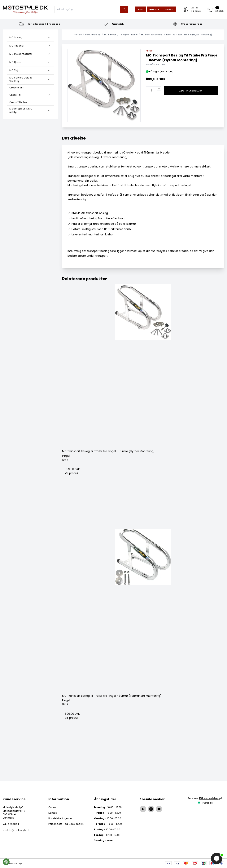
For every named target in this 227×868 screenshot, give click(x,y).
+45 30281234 (11, 824)
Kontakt (53, 813)
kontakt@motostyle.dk (16, 830)
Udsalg (169, 9)
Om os (52, 807)
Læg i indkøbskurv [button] (191, 91)
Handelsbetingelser (60, 818)
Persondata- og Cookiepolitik (66, 824)
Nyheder (154, 9)
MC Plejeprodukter (21, 54)
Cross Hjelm (17, 88)
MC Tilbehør (17, 46)
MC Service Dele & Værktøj (21, 79)
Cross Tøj (15, 95)
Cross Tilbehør (18, 102)
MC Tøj (14, 70)
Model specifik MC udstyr (21, 110)
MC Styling (16, 37)
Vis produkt (72, 473)
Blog (140, 9)
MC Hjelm (15, 62)
